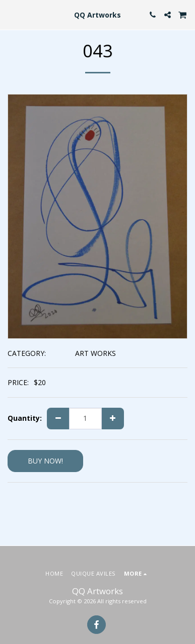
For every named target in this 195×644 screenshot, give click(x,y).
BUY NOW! (45, 461)
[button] (11, 14)
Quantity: (25, 418)
